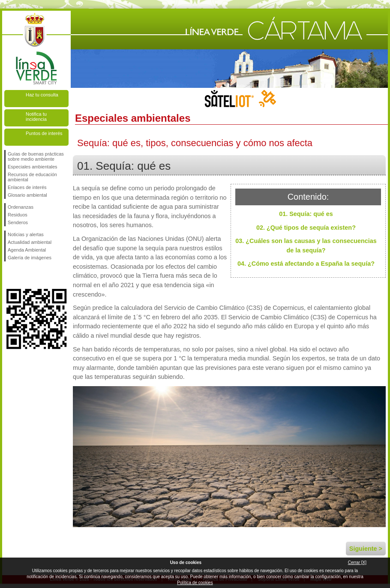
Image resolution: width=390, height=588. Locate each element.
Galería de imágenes (30, 258)
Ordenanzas (21, 207)
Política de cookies (195, 583)
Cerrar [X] (357, 562)
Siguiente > (366, 549)
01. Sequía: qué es (306, 214)
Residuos (18, 215)
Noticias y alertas (26, 234)
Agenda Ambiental (27, 250)
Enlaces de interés (27, 187)
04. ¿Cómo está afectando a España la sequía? (306, 264)
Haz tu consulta (42, 95)
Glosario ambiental (27, 195)
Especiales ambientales (33, 167)
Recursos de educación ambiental (32, 177)
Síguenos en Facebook (9, 275)
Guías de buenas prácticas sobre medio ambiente (36, 156)
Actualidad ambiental (30, 242)
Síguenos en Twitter (24, 275)
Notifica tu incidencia (36, 117)
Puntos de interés (44, 133)
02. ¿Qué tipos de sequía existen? (306, 228)
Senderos (18, 222)
